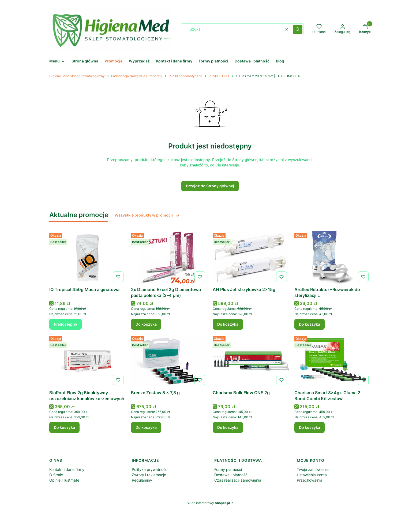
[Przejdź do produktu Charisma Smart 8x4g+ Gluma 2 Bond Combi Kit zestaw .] (333, 361)
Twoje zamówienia (313, 469)
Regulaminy (142, 480)
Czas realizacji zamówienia (238, 480)
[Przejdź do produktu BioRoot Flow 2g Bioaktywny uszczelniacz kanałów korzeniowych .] (87, 361)
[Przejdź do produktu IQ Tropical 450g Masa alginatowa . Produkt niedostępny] (87, 258)
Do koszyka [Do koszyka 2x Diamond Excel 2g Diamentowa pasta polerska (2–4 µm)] (146, 324)
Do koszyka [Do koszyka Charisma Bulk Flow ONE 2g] (228, 427)
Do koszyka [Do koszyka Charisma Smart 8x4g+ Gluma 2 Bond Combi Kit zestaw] (310, 427)
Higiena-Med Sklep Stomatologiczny (77, 76)
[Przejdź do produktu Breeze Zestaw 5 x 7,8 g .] (169, 361)
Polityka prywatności (150, 469)
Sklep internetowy (208, 503)
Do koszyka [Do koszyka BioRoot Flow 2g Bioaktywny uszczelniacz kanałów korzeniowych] (64, 427)
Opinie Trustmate (64, 480)
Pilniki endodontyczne (185, 76)
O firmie (56, 475)
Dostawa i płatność (231, 475)
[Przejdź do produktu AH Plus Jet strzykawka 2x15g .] (251, 258)
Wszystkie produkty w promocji (147, 215)
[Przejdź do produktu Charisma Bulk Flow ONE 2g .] (251, 361)
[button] (298, 29)
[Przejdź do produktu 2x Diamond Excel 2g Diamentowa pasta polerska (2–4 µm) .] (169, 258)
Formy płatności (228, 469)
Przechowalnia (310, 480)
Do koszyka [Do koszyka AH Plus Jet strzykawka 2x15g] (228, 324)
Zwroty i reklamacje (149, 475)
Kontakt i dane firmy (67, 469)
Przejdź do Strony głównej (210, 186)
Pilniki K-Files (219, 76)
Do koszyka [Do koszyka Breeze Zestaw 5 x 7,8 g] (146, 427)
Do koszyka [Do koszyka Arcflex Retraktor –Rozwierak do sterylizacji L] (310, 324)
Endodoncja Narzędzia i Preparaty (137, 76)
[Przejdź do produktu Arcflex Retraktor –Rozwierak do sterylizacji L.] (333, 258)
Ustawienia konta (312, 475)
